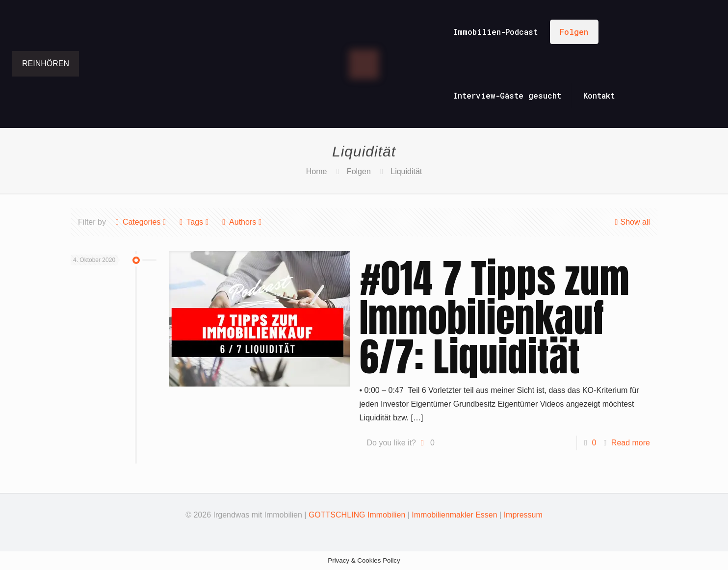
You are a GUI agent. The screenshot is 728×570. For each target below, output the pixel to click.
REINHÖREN (46, 64)
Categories (141, 222)
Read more (631, 443)
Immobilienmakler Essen (454, 515)
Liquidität (406, 171)
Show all (631, 222)
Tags (194, 222)
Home (317, 171)
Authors (242, 222)
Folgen (359, 171)
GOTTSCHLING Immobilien (357, 515)
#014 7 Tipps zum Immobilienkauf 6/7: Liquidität (494, 317)
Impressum (523, 515)
